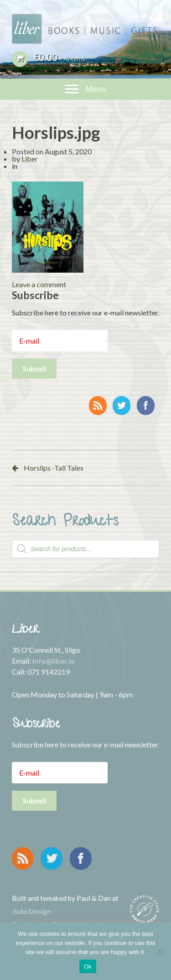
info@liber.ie (54, 661)
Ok (88, 967)
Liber (30, 159)
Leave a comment (39, 284)
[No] (160, 951)
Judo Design (31, 911)
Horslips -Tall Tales (54, 468)
